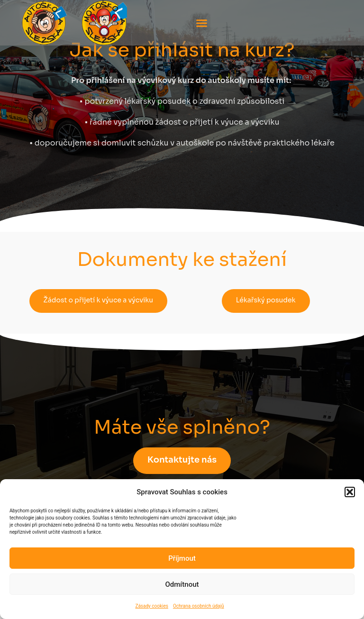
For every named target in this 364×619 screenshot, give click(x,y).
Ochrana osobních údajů (199, 606)
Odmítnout (182, 584)
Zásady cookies (152, 606)
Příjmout (182, 558)
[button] (350, 492)
